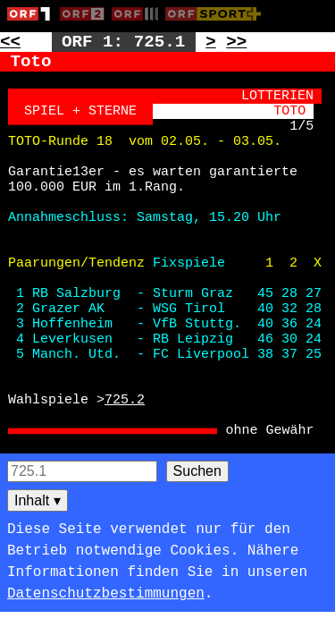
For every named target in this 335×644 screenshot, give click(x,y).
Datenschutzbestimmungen (106, 594)
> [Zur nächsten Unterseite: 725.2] (211, 42)
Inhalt (38, 500)
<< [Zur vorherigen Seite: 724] (10, 42)
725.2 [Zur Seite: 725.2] (125, 400)
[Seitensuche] (82, 471)
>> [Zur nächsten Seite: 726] (236, 42)
